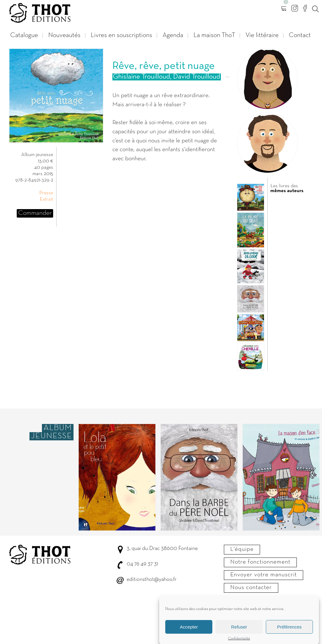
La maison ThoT (214, 35)
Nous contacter (251, 588)
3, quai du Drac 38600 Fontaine (162, 549)
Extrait (46, 199)
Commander (35, 213)
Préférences (289, 631)
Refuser (239, 631)
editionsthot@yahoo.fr (152, 580)
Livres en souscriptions (122, 35)
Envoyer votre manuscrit (264, 575)
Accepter (189, 631)
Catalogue (24, 35)
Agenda (173, 35)
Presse (46, 193)
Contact (300, 35)
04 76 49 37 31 (142, 564)
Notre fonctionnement (260, 562)
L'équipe (242, 549)
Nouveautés (64, 35)
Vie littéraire (262, 35)
